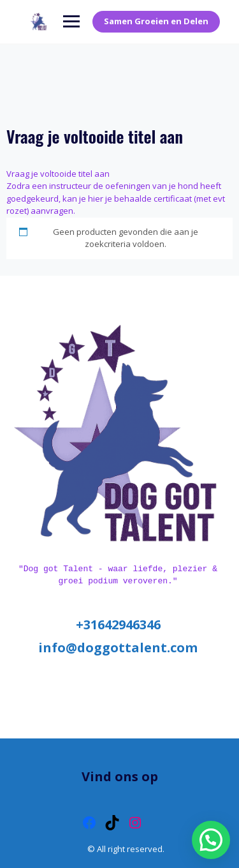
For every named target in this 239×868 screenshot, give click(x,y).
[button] (211, 840)
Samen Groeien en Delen (156, 21)
